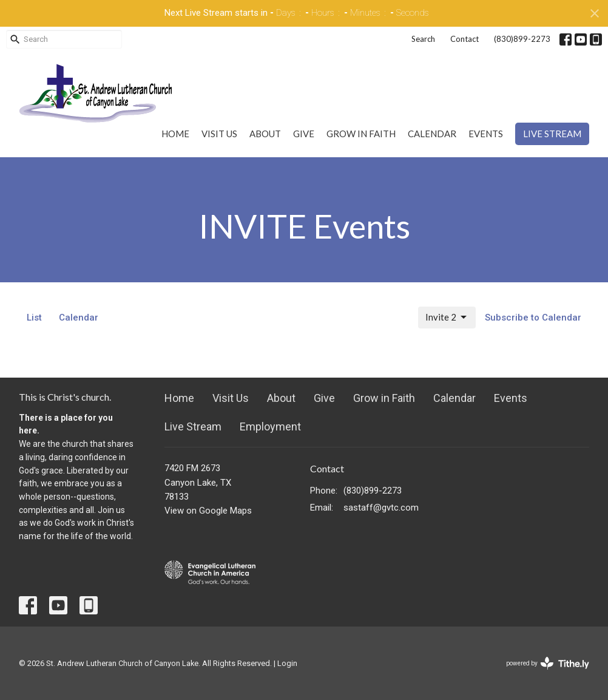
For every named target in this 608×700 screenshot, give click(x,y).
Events (486, 134)
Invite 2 (447, 318)
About (265, 134)
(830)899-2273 (522, 39)
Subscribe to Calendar (533, 318)
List (34, 318)
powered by (548, 663)
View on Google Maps (208, 511)
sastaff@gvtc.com (381, 508)
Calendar (432, 134)
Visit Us (219, 134)
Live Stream (552, 134)
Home (175, 134)
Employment (270, 426)
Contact (464, 39)
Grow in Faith (361, 134)
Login (287, 663)
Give (304, 134)
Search (423, 39)
